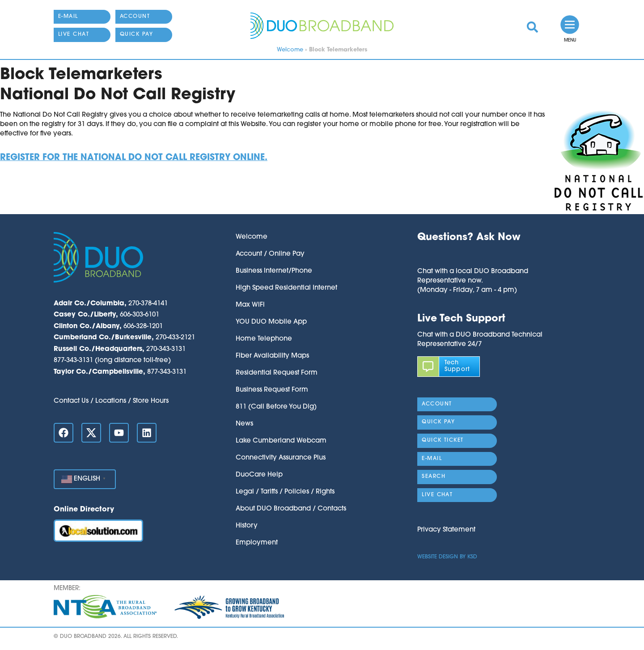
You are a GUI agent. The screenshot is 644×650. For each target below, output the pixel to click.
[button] (473, 255)
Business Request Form (272, 390)
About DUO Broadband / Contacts (291, 509)
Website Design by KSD (447, 557)
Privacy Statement (446, 530)
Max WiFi (250, 305)
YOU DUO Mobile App (271, 322)
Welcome (290, 50)
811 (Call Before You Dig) (276, 407)
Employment (257, 543)
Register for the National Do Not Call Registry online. (134, 158)
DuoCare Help (259, 475)
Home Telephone (264, 339)
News (244, 424)
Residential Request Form (277, 373)
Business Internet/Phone (274, 271)
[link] (532, 27)
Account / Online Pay (270, 254)
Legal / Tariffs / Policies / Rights (285, 492)
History (247, 526)
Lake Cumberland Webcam (281, 441)
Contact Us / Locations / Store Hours (111, 401)
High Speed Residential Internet (286, 288)
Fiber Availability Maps (272, 356)
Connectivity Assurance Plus (281, 458)
